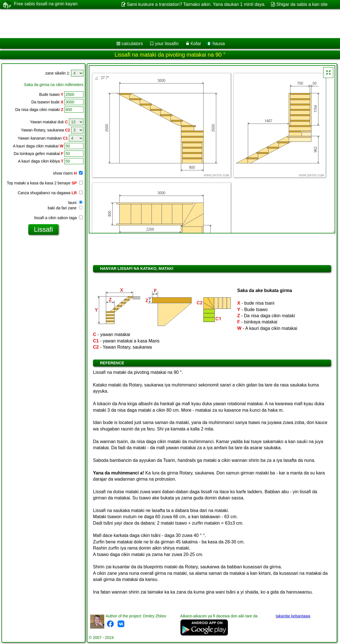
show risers (68, 173)
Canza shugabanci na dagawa (50, 193)
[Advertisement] (143, 24)
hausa (216, 44)
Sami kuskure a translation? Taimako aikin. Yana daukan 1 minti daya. (196, 4)
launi (75, 203)
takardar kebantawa (293, 616)
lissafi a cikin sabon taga (58, 218)
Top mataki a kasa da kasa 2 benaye (45, 183)
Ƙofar (196, 44)
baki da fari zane (65, 208)
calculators (132, 44)
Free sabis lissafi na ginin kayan (46, 4)
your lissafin (167, 44)
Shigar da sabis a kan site (302, 4)
